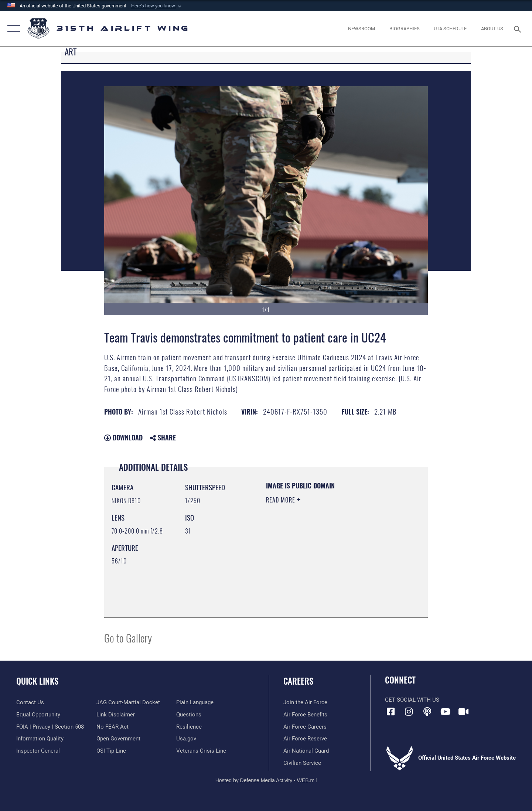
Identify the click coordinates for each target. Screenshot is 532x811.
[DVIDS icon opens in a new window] (464, 712)
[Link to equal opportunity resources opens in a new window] (38, 715)
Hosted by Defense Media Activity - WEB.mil (266, 780)
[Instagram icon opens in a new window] (409, 712)
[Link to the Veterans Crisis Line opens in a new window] (201, 751)
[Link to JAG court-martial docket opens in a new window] (128, 702)
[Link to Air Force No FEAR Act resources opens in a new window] (112, 727)
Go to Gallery (128, 638)
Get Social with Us (412, 700)
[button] (157, 6)
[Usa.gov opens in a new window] (186, 739)
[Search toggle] (519, 28)
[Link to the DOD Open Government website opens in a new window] (118, 739)
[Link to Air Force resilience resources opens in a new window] (189, 727)
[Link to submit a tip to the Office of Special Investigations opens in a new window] (111, 751)
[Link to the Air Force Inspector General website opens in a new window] (38, 751)
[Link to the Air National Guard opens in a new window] (306, 751)
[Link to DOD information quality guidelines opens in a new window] (40, 739)
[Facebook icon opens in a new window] (391, 712)
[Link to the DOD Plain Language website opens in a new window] (195, 702)
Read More (282, 500)
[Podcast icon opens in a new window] (427, 712)
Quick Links (37, 681)
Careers (298, 681)
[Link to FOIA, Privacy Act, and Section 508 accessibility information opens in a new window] (50, 727)
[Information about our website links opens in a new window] (116, 715)
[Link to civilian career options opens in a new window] (302, 763)
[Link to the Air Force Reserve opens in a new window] (305, 739)
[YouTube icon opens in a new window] (445, 712)
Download (123, 437)
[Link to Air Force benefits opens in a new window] (305, 715)
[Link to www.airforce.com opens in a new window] (305, 702)
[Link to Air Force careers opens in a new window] (305, 727)
